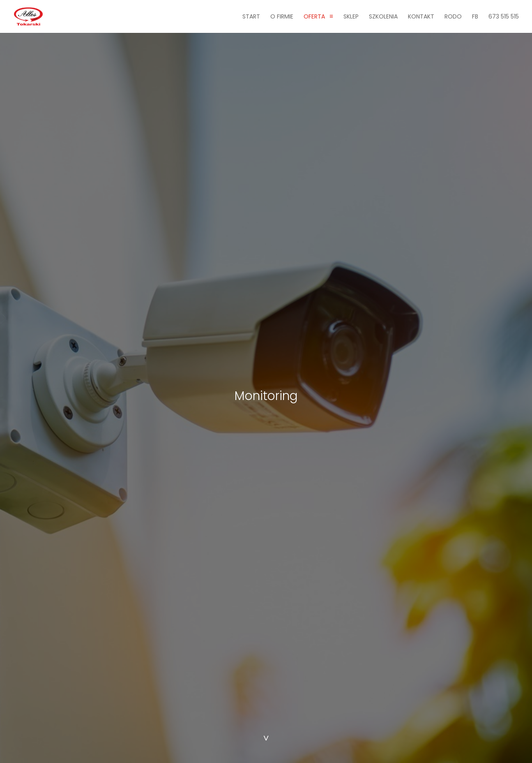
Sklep (351, 17)
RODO (453, 17)
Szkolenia (383, 17)
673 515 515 (504, 17)
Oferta (314, 17)
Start (251, 17)
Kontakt (421, 17)
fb (475, 17)
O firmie (282, 17)
